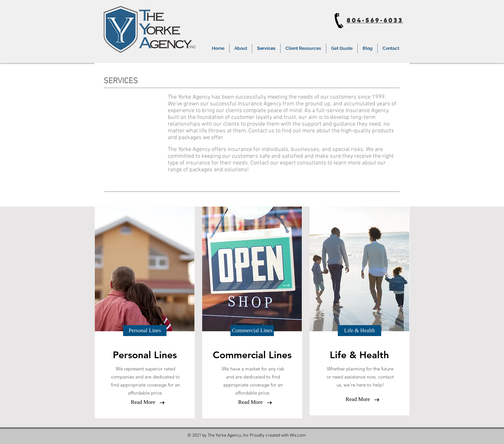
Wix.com (298, 435)
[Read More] (143, 402)
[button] (145, 331)
